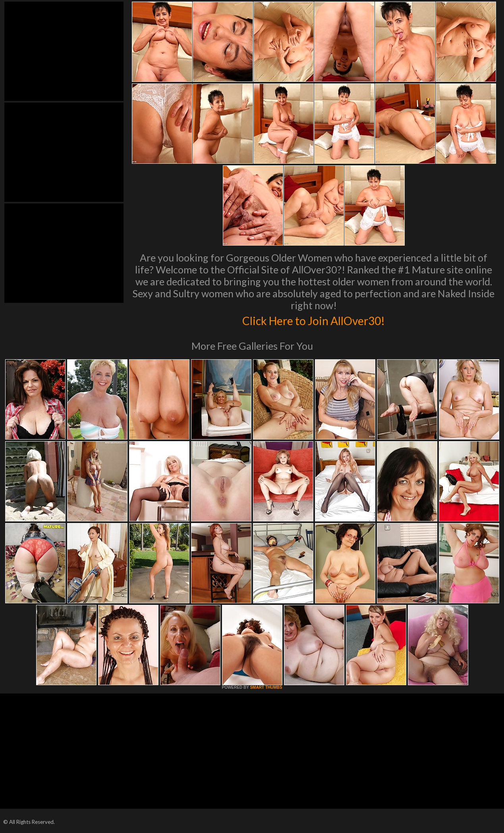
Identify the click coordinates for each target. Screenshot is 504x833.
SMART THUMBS (266, 687)
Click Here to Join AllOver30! (314, 320)
